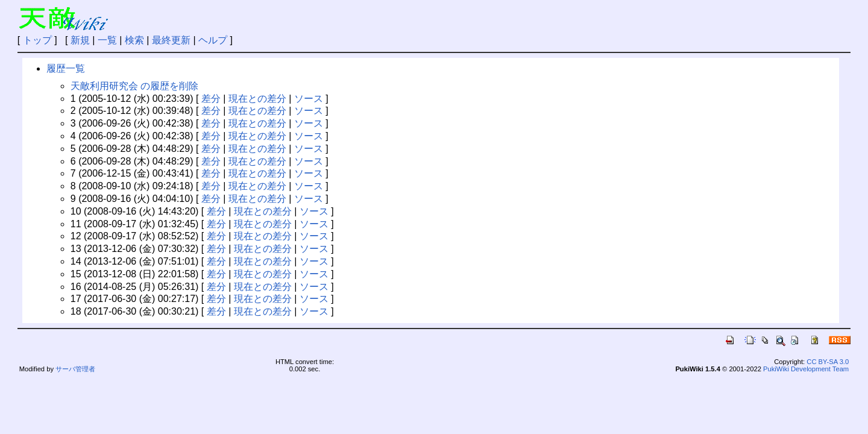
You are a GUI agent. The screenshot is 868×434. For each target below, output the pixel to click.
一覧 (107, 40)
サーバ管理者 (75, 369)
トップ (37, 40)
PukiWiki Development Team (806, 369)
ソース (309, 99)
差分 (211, 99)
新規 (80, 40)
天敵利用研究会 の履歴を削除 (134, 86)
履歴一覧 (66, 68)
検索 (134, 40)
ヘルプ (213, 40)
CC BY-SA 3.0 (828, 362)
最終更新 (171, 40)
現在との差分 (257, 99)
